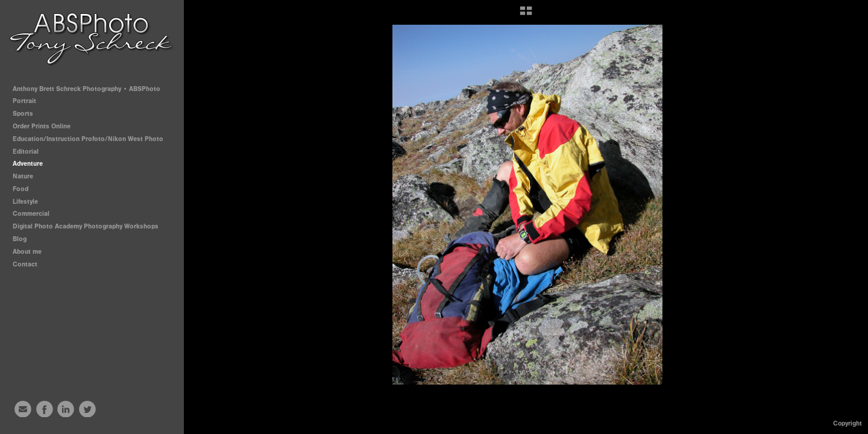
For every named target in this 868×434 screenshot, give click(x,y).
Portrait (29, 101)
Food (20, 189)
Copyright (848, 423)
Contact (25, 264)
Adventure (28, 164)
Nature (23, 176)
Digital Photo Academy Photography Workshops (90, 226)
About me (27, 252)
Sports (27, 114)
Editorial (26, 152)
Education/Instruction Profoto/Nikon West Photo (88, 139)
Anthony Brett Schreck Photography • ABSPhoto (86, 89)
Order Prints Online (42, 126)
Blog (20, 239)
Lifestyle (25, 202)
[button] (526, 15)
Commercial (31, 214)
